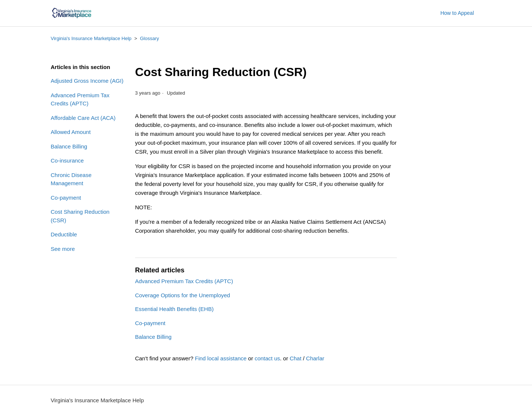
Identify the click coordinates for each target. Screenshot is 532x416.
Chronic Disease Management (71, 179)
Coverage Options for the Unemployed (183, 295)
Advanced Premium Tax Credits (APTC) (80, 99)
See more (63, 249)
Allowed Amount (71, 132)
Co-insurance (67, 160)
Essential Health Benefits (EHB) (174, 309)
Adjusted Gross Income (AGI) (87, 81)
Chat (296, 358)
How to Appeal (457, 13)
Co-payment (66, 198)
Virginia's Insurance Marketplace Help (91, 38)
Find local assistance (221, 358)
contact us (267, 358)
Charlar (315, 358)
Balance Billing (69, 146)
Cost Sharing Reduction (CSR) (80, 216)
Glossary (149, 38)
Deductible (64, 234)
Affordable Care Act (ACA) (83, 118)
